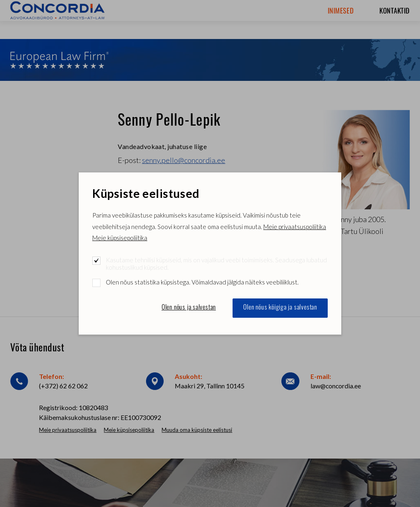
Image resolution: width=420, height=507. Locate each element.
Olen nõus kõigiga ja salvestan (280, 308)
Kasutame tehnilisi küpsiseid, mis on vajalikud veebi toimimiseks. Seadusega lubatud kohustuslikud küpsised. (216, 264)
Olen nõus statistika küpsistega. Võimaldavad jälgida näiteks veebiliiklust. (202, 282)
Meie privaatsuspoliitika (295, 227)
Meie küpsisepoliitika (120, 238)
